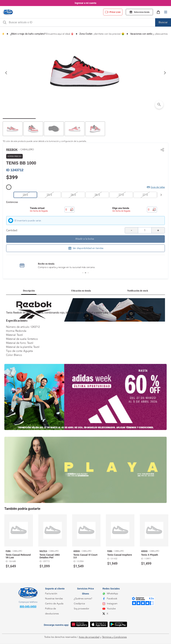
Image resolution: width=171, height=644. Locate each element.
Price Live (113, 12)
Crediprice (79, 604)
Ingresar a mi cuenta (86, 3)
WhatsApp (110, 594)
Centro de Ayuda (54, 604)
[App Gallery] (79, 625)
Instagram (110, 604)
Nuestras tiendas (54, 599)
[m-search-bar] (81, 22)
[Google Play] (118, 625)
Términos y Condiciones (114, 637)
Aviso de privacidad (89, 637)
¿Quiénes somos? (83, 599)
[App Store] (99, 625)
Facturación (51, 594)
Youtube (109, 609)
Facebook (110, 599)
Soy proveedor (81, 609)
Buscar (163, 22)
